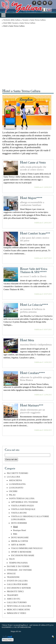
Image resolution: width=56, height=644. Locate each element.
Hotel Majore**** (31, 198)
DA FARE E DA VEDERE (18, 566)
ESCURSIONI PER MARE (23, 555)
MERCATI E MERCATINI (18, 610)
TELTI (12, 559)
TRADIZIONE (13, 577)
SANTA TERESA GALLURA (22, 498)
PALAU (12, 495)
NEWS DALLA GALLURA (19, 606)
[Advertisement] (28, 58)
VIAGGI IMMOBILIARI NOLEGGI (27, 548)
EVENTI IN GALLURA (17, 581)
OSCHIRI (13, 491)
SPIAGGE (11, 574)
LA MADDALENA (17, 484)
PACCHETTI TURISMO (17, 473)
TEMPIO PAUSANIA (18, 563)
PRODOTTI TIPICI (15, 591)
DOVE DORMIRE (19, 523)
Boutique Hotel (20, 530)
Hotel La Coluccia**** (34, 305)
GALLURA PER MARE (17, 584)
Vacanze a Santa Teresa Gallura (34, 20)
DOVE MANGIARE (20, 537)
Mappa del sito (16, 631)
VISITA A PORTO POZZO (22, 506)
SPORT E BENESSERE (21, 552)
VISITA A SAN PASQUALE (23, 509)
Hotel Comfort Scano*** (35, 233)
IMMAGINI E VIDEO (16, 613)
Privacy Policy (8, 640)
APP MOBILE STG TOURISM (24, 502)
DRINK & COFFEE (20, 541)
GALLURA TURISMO (17, 602)
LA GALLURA (13, 477)
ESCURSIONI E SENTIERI (19, 588)
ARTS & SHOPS (18, 545)
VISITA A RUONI (19, 513)
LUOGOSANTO (16, 488)
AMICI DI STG (13, 599)
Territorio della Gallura (12, 20)
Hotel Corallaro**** (33, 373)
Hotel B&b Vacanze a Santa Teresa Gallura (19, 23)
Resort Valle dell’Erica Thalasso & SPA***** (34, 270)
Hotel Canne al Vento (33, 163)
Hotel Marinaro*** (32, 405)
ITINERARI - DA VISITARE (19, 570)
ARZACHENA (15, 480)
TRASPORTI (12, 595)
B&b (15, 534)
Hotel (16, 527)
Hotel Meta (27, 340)
